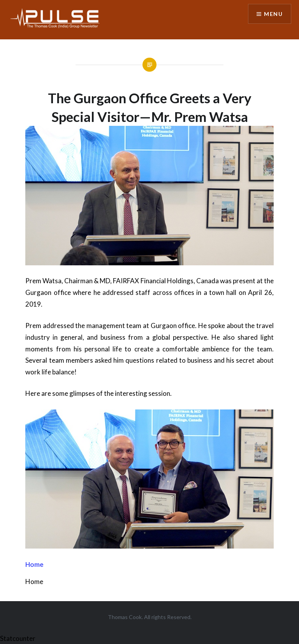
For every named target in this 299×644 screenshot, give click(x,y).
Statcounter (18, 638)
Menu (273, 14)
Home (34, 564)
